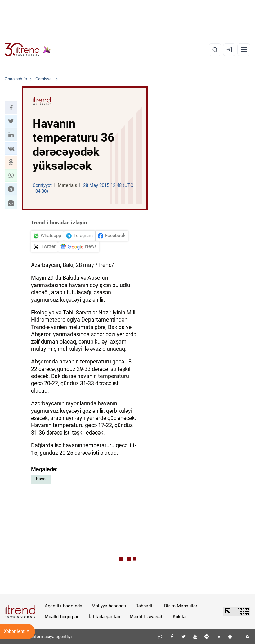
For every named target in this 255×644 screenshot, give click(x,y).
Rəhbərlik (145, 606)
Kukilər (180, 617)
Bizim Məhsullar (181, 606)
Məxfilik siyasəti (147, 617)
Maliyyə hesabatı (109, 606)
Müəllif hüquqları (62, 617)
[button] (11, 108)
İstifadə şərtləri (105, 617)
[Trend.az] (28, 50)
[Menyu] (244, 50)
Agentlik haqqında (63, 606)
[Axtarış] (215, 50)
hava (41, 479)
